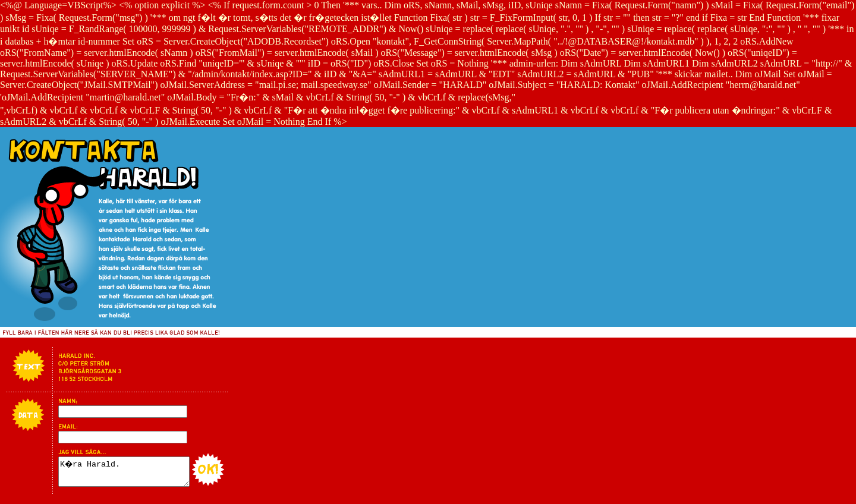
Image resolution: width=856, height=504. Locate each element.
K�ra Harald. (131, 474)
